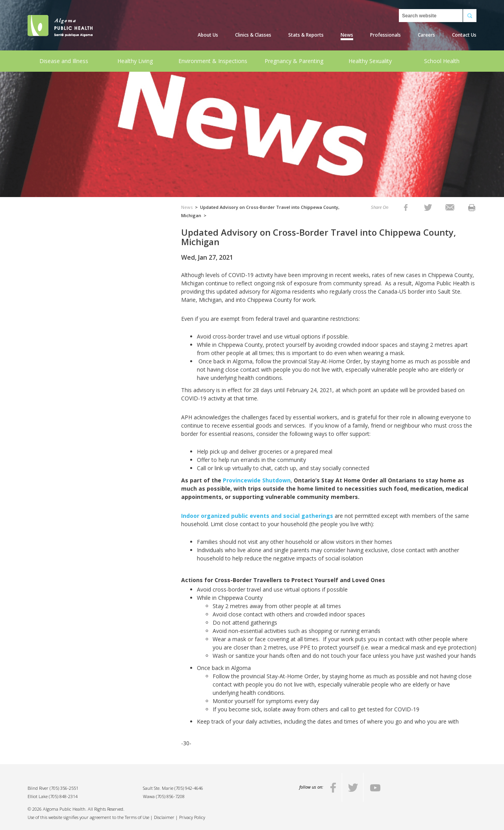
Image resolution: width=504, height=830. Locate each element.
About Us (208, 35)
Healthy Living (135, 61)
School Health (442, 61)
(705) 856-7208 (170, 796)
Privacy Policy (192, 817)
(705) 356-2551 (64, 788)
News (347, 35)
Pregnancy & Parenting (294, 61)
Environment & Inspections (213, 61)
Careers (426, 35)
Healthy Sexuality (370, 61)
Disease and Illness (64, 61)
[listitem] (406, 207)
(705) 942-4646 (189, 788)
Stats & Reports (306, 35)
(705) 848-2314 (63, 796)
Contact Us (464, 35)
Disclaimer (164, 817)
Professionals (385, 35)
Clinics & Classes (253, 35)
